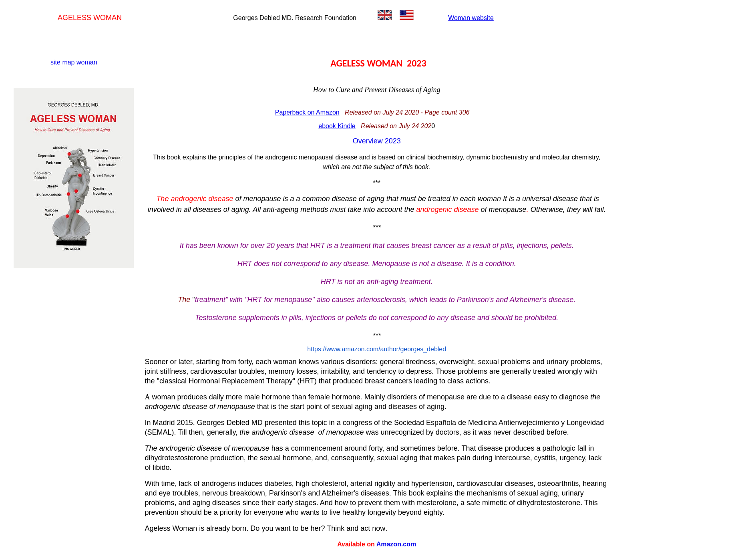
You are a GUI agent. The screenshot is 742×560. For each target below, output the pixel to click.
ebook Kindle (337, 126)
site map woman (74, 62)
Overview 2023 (377, 141)
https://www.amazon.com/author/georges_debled (377, 349)
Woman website (471, 18)
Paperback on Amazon (307, 112)
